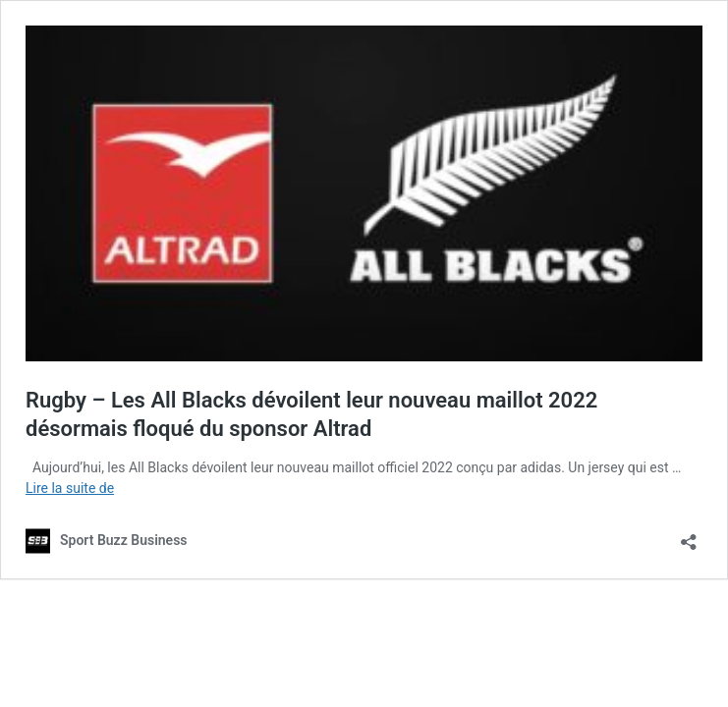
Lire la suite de (70, 488)
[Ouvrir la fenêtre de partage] (689, 536)
